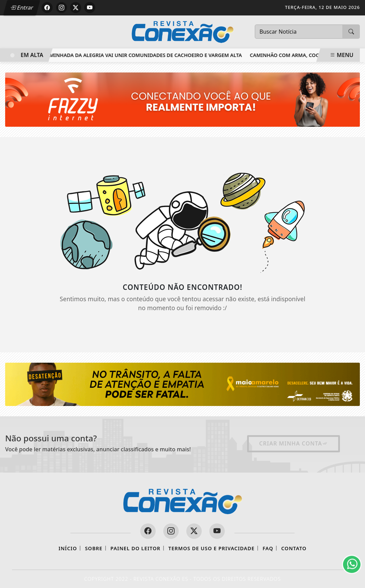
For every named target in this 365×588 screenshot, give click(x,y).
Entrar (22, 8)
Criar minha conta (294, 443)
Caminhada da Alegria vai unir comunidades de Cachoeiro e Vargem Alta (144, 55)
